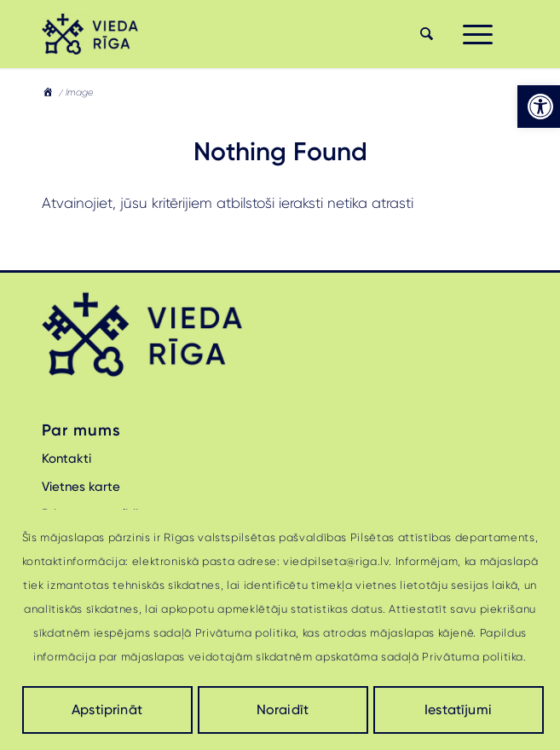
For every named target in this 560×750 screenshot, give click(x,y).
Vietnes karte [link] (81, 487)
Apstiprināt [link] (107, 710)
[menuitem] (424, 34)
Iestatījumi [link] (458, 710)
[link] (539, 107)
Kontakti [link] (66, 459)
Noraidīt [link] (283, 710)
